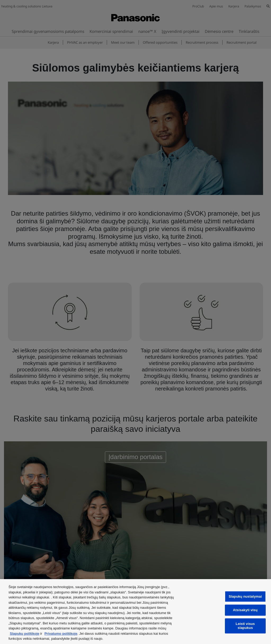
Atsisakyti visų (245, 610)
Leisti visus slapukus (245, 626)
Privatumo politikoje (61, 634)
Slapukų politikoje (25, 634)
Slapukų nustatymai (245, 596)
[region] (135, 612)
